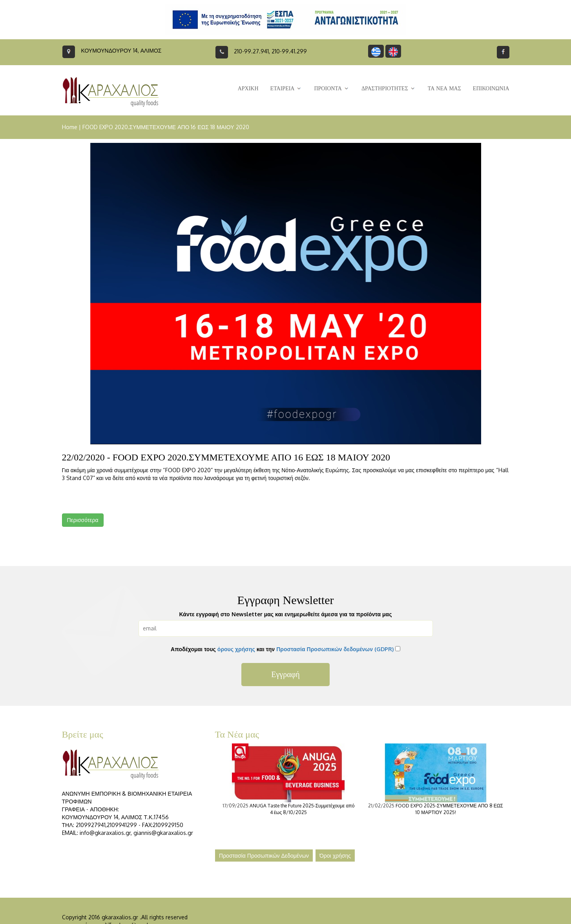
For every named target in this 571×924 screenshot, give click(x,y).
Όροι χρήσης (335, 856)
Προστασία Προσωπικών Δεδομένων (264, 856)
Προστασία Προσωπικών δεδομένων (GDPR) (335, 649)
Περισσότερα (83, 520)
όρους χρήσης (236, 649)
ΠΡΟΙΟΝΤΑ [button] (332, 89)
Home (70, 127)
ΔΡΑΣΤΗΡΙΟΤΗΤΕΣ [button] (389, 89)
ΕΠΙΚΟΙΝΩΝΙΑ (491, 89)
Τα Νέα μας (237, 734)
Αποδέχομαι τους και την (282, 649)
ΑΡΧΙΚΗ (248, 89)
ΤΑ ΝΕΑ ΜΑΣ (444, 89)
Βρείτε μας (83, 734)
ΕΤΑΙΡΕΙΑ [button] (286, 89)
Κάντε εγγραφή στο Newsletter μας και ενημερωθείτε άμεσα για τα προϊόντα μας (286, 614)
